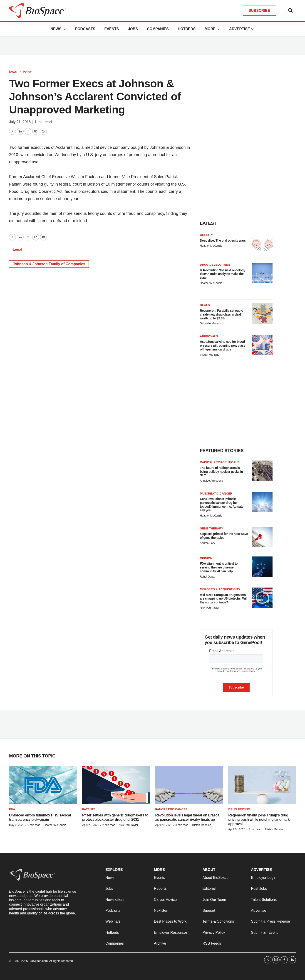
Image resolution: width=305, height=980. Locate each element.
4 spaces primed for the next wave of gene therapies (224, 536)
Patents (89, 809)
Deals (205, 305)
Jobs (133, 29)
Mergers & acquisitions (220, 589)
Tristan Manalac (210, 355)
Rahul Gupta (207, 577)
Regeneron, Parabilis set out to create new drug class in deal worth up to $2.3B (222, 314)
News (56, 29)
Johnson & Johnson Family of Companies (49, 264)
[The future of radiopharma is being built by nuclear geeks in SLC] (262, 471)
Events (112, 29)
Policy (27, 72)
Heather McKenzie (211, 246)
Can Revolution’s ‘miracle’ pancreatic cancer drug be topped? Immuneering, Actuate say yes (222, 505)
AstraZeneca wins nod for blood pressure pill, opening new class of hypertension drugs (223, 345)
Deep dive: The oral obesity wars (223, 240)
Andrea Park (207, 543)
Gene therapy (212, 528)
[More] (64, 29)
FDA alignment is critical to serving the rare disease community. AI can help (219, 567)
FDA (12, 809)
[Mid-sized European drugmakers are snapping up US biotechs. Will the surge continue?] (262, 598)
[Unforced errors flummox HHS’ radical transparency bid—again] (43, 785)
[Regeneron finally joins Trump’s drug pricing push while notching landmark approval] (262, 785)
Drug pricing (239, 809)
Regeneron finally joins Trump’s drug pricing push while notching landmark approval (259, 820)
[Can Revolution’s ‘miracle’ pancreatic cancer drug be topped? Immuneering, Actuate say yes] (262, 502)
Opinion (206, 558)
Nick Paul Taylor (210, 608)
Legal (17, 249)
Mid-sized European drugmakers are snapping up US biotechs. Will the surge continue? (224, 599)
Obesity (206, 235)
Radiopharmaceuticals (219, 462)
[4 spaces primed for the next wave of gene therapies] (262, 537)
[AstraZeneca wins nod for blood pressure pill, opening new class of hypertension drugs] (262, 345)
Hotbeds (187, 29)
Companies (158, 29)
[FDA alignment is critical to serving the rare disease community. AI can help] (262, 567)
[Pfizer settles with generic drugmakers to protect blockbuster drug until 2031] (116, 785)
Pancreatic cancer (216, 494)
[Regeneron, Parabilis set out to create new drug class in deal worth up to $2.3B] (262, 314)
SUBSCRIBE (259, 11)
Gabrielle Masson (210, 323)
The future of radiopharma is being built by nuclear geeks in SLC (221, 472)
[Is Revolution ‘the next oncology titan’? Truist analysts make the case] (262, 273)
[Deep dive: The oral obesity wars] (262, 243)
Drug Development (216, 265)
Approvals (209, 336)
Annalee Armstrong (211, 481)
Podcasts (85, 29)
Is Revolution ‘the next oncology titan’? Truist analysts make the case (222, 274)
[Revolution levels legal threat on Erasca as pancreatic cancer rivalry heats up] (189, 785)
